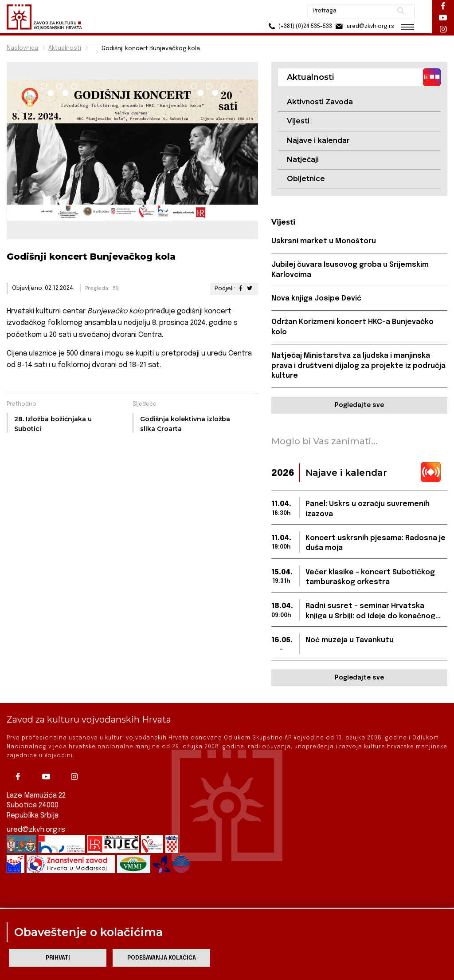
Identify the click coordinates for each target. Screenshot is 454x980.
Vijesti (298, 121)
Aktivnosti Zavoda (320, 102)
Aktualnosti (65, 48)
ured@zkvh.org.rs (36, 822)
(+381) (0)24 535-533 (299, 26)
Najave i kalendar (318, 140)
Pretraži (401, 11)
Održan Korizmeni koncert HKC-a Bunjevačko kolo (352, 327)
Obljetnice (306, 179)
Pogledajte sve (359, 405)
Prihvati (58, 958)
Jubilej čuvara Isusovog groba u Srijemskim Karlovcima (350, 270)
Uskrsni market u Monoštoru (324, 241)
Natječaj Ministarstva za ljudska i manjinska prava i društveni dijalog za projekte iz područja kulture (358, 366)
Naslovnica (22, 48)
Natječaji (303, 160)
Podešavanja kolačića (162, 958)
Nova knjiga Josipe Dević (316, 298)
